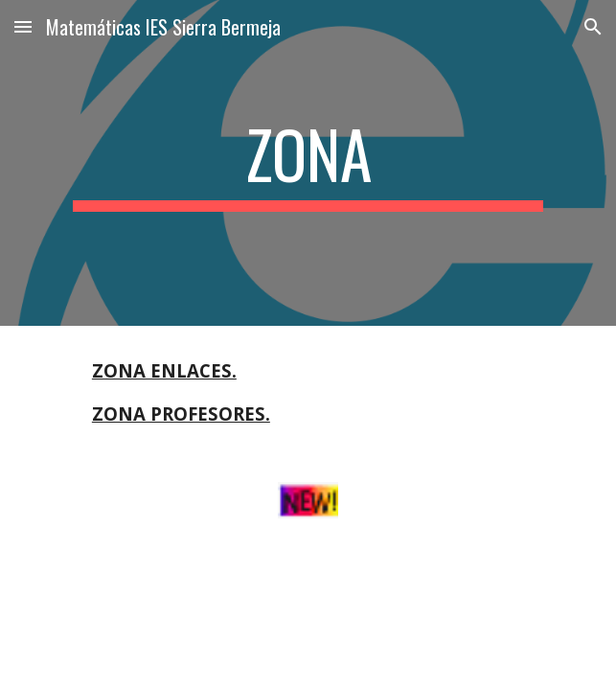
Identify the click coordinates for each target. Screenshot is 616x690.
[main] (308, 163)
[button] (23, 26)
